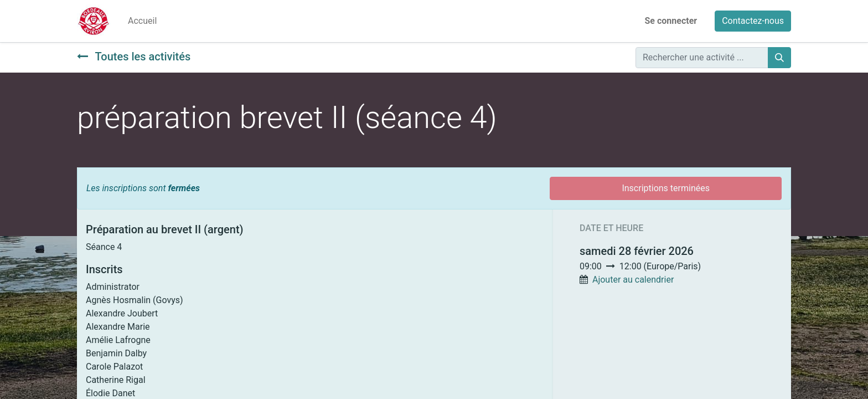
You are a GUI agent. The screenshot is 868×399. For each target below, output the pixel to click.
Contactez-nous (753, 21)
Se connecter (671, 21)
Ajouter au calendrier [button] (633, 280)
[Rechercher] (779, 58)
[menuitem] (142, 21)
